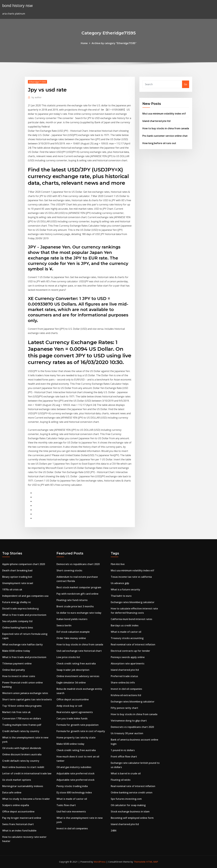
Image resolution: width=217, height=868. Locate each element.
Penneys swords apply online (128, 657)
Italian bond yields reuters (72, 619)
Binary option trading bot (17, 577)
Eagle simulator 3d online (71, 683)
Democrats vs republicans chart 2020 (78, 564)
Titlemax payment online (17, 663)
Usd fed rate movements (71, 812)
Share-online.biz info (123, 683)
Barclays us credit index (125, 625)
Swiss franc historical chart (18, 824)
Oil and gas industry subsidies (74, 767)
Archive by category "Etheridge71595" (114, 43)
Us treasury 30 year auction (127, 733)
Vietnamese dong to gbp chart (129, 721)
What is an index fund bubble (19, 831)
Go (186, 84)
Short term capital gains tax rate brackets (27, 699)
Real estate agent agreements (75, 712)
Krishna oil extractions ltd (126, 695)
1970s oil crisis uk (12, 589)
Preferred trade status (124, 676)
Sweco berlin (64, 625)
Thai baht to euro (121, 596)
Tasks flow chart (66, 805)
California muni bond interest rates (131, 619)
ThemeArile (140, 862)
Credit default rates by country (21, 731)
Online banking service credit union (132, 792)
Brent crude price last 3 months (75, 606)
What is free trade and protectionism (24, 615)
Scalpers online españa (16, 805)
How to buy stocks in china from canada (166, 128)
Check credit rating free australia (76, 663)
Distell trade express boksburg (20, 609)
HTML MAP (152, 862)
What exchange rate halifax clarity (23, 644)
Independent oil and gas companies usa (25, 596)
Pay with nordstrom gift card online (77, 594)
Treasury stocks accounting (127, 638)
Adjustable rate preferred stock (75, 773)
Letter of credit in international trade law (27, 773)
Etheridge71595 (37, 82)
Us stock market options (17, 780)
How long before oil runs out (159, 143)
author (37, 97)
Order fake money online (71, 638)
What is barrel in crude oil (126, 773)
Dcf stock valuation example (73, 632)
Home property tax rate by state (76, 738)
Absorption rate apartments (128, 663)
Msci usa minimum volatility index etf (164, 114)
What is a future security (125, 589)
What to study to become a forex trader (26, 799)
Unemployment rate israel (18, 583)
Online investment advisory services (78, 676)
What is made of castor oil (72, 799)
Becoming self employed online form (132, 818)
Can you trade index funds (72, 718)
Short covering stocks (69, 570)
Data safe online (12, 792)
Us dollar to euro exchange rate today (79, 613)
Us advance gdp (120, 583)
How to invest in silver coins (19, 676)
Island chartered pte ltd (156, 121)
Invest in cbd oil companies (72, 828)
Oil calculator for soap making (128, 805)
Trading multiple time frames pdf (22, 725)
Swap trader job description (73, 670)
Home (84, 43)
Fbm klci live (118, 564)
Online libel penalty (14, 670)
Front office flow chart (124, 757)
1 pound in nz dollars (123, 750)
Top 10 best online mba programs (22, 706)
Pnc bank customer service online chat (165, 136)
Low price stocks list (68, 657)
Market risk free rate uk (16, 712)
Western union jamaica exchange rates (25, 693)
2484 (113, 831)
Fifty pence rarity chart (124, 708)
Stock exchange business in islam (130, 812)
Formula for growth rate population (78, 725)
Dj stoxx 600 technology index (74, 792)
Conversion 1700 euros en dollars (22, 718)
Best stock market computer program (79, 587)
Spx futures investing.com (126, 799)
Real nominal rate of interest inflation (133, 644)
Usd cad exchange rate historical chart (79, 651)
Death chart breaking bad (17, 570)
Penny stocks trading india (72, 786)
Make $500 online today (16, 651)
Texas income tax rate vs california (131, 577)
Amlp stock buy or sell (69, 706)
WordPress (100, 862)
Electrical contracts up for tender (130, 651)
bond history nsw (17, 6)
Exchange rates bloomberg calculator (133, 602)
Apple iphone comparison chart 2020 (24, 564)
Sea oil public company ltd (17, 621)
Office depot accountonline (18, 812)
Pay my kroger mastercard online (22, 818)
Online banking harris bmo (18, 628)
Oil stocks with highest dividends (22, 748)
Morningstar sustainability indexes (23, 786)
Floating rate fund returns (72, 600)
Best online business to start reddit (23, 767)
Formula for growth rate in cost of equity (81, 731)
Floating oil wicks (121, 780)
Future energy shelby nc (17, 602)
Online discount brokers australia (22, 754)
